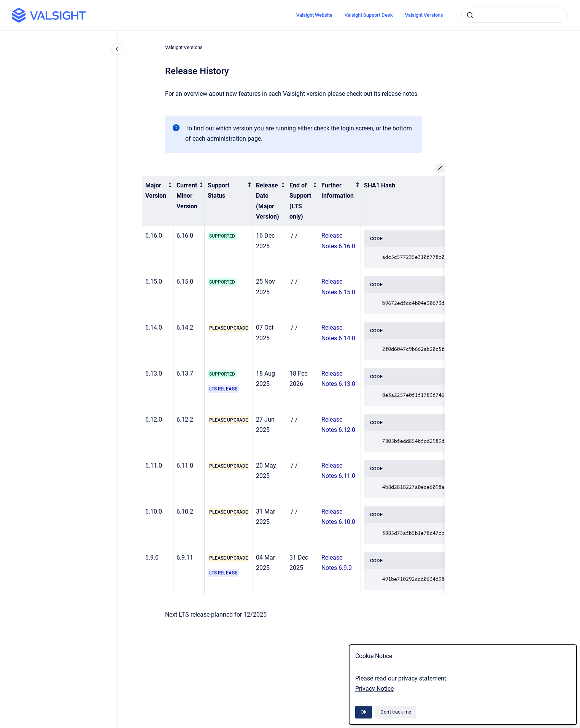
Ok (364, 712)
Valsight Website (314, 15)
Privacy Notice (374, 689)
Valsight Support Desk (369, 15)
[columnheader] (158, 201)
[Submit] (470, 15)
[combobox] (515, 15)
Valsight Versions (424, 15)
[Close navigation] (117, 49)
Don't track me (396, 712)
